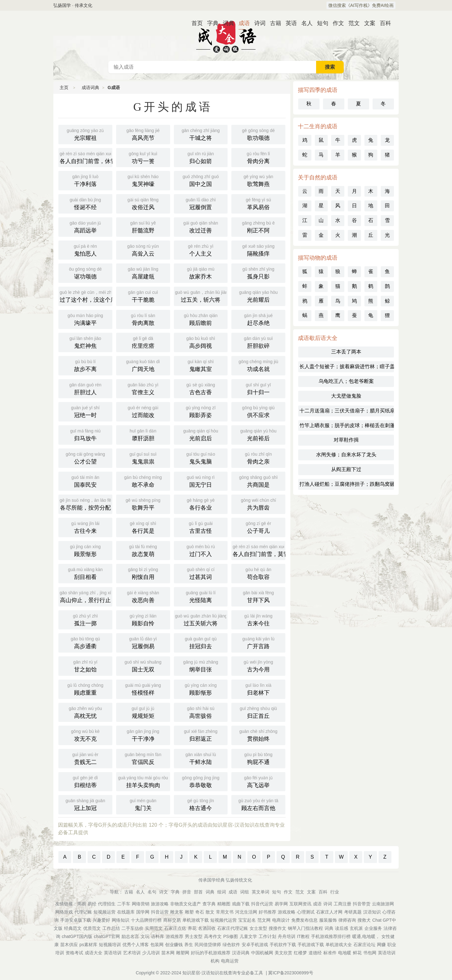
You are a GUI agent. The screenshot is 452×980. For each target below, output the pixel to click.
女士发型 (258, 928)
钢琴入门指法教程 (305, 928)
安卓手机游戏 (255, 945)
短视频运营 (105, 912)
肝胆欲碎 (258, 342)
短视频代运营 (223, 920)
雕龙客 (177, 912)
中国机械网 (262, 953)
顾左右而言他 (258, 804)
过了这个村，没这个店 (86, 296)
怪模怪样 (143, 689)
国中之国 (201, 180)
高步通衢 (85, 642)
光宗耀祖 (85, 134)
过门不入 (201, 550)
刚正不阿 (258, 226)
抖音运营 (160, 912)
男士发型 (194, 936)
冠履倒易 (143, 642)
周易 (82, 904)
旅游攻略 (160, 904)
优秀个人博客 (136, 945)
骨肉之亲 (258, 458)
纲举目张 (201, 665)
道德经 (315, 953)
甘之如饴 (85, 665)
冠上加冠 (85, 804)
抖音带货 (362, 904)
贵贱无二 (85, 758)
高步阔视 (201, 342)
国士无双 (143, 665)
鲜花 (357, 953)
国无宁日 (201, 481)
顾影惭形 (201, 689)
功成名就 (258, 365)
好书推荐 (267, 912)
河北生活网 (246, 912)
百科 (383, 23)
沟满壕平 (85, 319)
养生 (189, 945)
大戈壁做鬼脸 (346, 396)
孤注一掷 (85, 619)
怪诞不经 (85, 203)
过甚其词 (201, 573)
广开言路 (258, 642)
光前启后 (201, 434)
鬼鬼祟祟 (143, 458)
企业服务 (373, 928)
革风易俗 (258, 203)
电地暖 (345, 953)
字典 (210, 23)
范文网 (264, 920)
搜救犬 (364, 920)
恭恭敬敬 (201, 781)
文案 (367, 23)
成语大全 (94, 953)
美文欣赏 (283, 953)
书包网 (370, 953)
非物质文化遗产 (186, 904)
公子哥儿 (258, 527)
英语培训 (113, 953)
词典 (226, 23)
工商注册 (342, 904)
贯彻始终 (258, 735)
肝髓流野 (143, 226)
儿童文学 (248, 936)
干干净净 (143, 735)
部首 (198, 892)
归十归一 (258, 388)
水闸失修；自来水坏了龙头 (346, 455)
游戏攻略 (287, 912)
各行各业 (201, 504)
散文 (210, 912)
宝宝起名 (247, 920)
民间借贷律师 (208, 945)
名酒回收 (207, 928)
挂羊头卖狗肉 (143, 781)
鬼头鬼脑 (201, 458)
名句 (152, 892)
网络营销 (141, 904)
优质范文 (92, 928)
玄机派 (356, 928)
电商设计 (281, 920)
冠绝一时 (85, 411)
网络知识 (121, 920)
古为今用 (258, 665)
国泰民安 (85, 481)
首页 (195, 23)
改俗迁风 (143, 203)
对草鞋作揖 (346, 440)
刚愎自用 (143, 573)
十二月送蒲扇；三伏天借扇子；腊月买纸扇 (347, 411)
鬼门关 (143, 804)
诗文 (164, 892)
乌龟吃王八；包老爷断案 (346, 381)
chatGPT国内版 (77, 936)
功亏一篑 (143, 157)
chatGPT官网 (107, 936)
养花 (192, 928)
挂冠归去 (201, 642)
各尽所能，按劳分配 (86, 504)
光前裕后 (258, 434)
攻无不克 (85, 735)
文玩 (145, 936)
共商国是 (258, 481)
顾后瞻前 (201, 319)
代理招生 (107, 904)
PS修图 (231, 936)
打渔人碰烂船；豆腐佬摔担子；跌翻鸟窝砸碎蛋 (347, 484)
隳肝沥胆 (143, 434)
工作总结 (111, 928)
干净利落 (85, 180)
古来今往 (258, 619)
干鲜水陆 (201, 758)
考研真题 (353, 912)
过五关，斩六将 (202, 296)
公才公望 (85, 458)
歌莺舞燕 (258, 180)
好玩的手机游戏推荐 (211, 953)
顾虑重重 (85, 689)
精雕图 (224, 904)
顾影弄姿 (201, 411)
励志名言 (130, 936)
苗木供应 (69, 945)
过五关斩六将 (201, 619)
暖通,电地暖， (366, 936)
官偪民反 (143, 758)
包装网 (157, 945)
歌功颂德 (258, 134)
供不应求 (258, 411)
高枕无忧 (85, 712)
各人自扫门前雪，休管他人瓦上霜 (86, 157)
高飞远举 (258, 781)
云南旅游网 (383, 904)
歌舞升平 (143, 504)
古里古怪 (201, 527)
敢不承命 (143, 481)
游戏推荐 (175, 936)
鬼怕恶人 (85, 250)
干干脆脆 (143, 296)
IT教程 (303, 936)
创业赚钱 (174, 945)
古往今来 (85, 527)
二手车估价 (132, 928)
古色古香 (201, 388)
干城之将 (201, 134)
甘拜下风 (258, 596)
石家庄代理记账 (233, 928)
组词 (222, 892)
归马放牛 (85, 434)
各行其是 (143, 527)
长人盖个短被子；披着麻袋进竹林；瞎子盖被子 (347, 366)
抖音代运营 (262, 904)
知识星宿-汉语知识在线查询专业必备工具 (223, 973)
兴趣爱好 (101, 920)
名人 (304, 23)
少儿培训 (151, 953)
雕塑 (189, 912)
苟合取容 (258, 573)
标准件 (330, 953)
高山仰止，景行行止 (86, 596)
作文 (336, 23)
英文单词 (261, 892)
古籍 (273, 23)
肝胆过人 (85, 388)
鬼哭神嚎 (143, 180)
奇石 (200, 912)
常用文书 (225, 912)
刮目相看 (85, 573)
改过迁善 (201, 226)
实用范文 (154, 928)
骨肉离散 (143, 319)
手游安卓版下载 (76, 920)
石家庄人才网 (329, 912)
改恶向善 (143, 596)
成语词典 (226, 36)
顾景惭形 (85, 550)
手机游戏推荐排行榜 (331, 936)
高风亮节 (143, 134)
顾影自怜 (143, 619)
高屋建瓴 (143, 273)
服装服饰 (328, 920)
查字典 (209, 904)
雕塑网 (183, 953)
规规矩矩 (143, 712)
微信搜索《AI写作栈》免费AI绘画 (361, 5)
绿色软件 (231, 945)
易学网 (281, 904)
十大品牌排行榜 (146, 920)
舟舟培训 (287, 936)
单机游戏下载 (196, 920)
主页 (64, 87)
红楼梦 (300, 953)
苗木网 (168, 953)
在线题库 (126, 912)
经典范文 (73, 928)
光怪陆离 (201, 596)
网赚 (381, 945)
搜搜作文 (277, 928)
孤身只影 (258, 273)
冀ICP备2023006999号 (291, 973)
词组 (245, 892)
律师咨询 (347, 920)
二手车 (124, 904)
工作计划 (267, 936)
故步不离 (85, 365)
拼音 (187, 892)
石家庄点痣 (175, 928)
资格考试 (74, 953)
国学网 (143, 912)
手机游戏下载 (311, 945)
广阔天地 (143, 365)
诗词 (257, 23)
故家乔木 (201, 273)
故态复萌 (143, 550)
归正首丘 (258, 712)
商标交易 (172, 920)
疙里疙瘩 (143, 342)
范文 (352, 23)
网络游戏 (64, 912)
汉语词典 (241, 953)
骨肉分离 (258, 157)
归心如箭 (201, 157)
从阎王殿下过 (346, 469)
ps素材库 (88, 945)
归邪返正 (201, 735)
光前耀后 (258, 296)
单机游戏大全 (339, 945)
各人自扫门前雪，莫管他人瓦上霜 (259, 550)
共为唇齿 (258, 504)
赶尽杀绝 (258, 319)
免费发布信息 (304, 920)
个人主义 (201, 250)
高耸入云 (143, 250)
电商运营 (230, 961)
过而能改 (143, 411)
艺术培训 (132, 953)
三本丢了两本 (346, 352)
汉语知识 (372, 912)
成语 (242, 23)
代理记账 (83, 912)
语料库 (158, 936)
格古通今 (201, 804)
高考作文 (213, 936)
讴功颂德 (85, 273)
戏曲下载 (241, 904)
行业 (335, 892)
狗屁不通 (258, 758)
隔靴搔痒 (258, 250)
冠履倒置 (201, 203)
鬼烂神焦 (85, 342)
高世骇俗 (201, 712)
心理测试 (306, 912)
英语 (289, 23)
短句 (320, 23)
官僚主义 (143, 388)
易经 (92, 904)
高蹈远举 (85, 226)
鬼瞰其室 (201, 365)
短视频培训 (110, 945)
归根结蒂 (85, 781)
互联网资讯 (300, 904)
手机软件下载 (283, 945)
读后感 (342, 928)
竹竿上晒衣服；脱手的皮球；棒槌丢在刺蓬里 (347, 425)
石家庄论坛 (364, 945)
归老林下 (258, 689)
